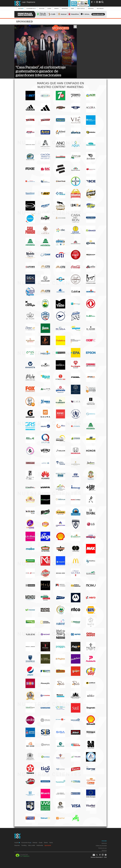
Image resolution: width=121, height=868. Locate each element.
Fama (72, 8)
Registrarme (31, 2)
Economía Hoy (31, 8)
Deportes (65, 8)
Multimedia (40, 845)
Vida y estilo (81, 8)
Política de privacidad (101, 846)
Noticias (42, 8)
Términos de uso (102, 848)
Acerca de (104, 843)
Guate (49, 8)
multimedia (100, 8)
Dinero (56, 8)
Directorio (104, 850)
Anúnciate (104, 841)
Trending (91, 8)
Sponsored (48, 845)
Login (24, 2)
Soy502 (21, 8)
